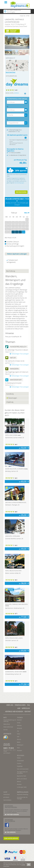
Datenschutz (7, 724)
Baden (19, 742)
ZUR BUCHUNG (21, 192)
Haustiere (20, 750)
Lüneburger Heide (22, 787)
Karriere (6, 730)
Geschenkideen (7, 800)
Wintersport (20, 745)
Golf (18, 737)
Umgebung (10, 402)
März (26, 213)
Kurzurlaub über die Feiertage (22, 798)
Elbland (19, 782)
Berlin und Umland (22, 779)
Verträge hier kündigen (14, 712)
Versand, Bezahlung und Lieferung (10, 721)
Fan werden (11, 832)
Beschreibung (11, 271)
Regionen (21, 755)
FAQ (28, 705)
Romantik (19, 728)
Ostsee (19, 758)
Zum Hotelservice (11, 838)
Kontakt (28, 712)
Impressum (26, 708)
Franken (19, 763)
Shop (5, 792)
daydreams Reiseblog (23, 794)
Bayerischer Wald (21, 776)
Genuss (19, 739)
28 (24, 232)
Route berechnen (11, 72)
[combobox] (17, 115)
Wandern (19, 720)
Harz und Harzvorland (23, 769)
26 (17, 232)
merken (16, 93)
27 (20, 232)
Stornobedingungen (19, 183)
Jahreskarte (6, 797)
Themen (20, 718)
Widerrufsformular (8, 727)
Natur (18, 748)
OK (29, 865)
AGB (19, 708)
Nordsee (19, 784)
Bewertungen (12, 398)
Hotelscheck (7, 794)
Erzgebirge (20, 766)
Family (19, 723)
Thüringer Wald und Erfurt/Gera (22, 772)
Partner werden (13, 815)
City (18, 731)
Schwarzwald (20, 761)
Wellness (19, 725)
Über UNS (10, 705)
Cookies (23, 865)
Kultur (19, 734)
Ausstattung (10, 394)
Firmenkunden (20, 705)
